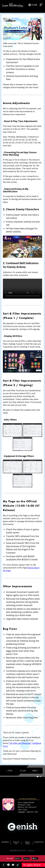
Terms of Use (16, 843)
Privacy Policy (27, 843)
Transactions (39, 842)
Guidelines (5, 842)
